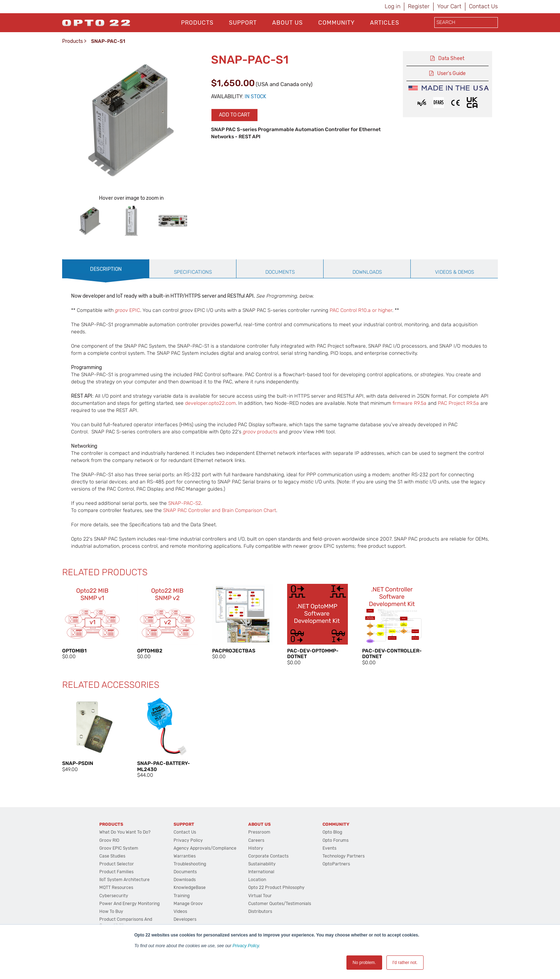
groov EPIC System (119, 848)
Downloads (185, 880)
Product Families (116, 872)
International (261, 872)
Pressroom (259, 832)
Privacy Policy (246, 946)
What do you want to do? (125, 832)
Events (329, 848)
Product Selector (117, 864)
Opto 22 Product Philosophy (276, 888)
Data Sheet (451, 58)
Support (243, 23)
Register (419, 6)
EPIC (127, 310)
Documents (185, 872)
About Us (287, 23)
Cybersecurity (114, 896)
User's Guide (451, 73)
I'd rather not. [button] (405, 963)
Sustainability (262, 864)
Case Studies (112, 856)
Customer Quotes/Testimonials (280, 904)
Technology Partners (344, 856)
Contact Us (483, 6)
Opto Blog (332, 832)
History (256, 848)
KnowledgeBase (190, 888)
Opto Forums (336, 840)
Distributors (260, 911)
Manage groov (188, 904)
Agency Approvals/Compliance (205, 848)
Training (182, 896)
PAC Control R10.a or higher (361, 310)
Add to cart (234, 115)
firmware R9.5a (409, 403)
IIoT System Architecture (124, 880)
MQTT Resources (116, 888)
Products (197, 23)
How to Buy (111, 911)
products (260, 432)
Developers (185, 919)
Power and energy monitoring (129, 904)
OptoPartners (336, 864)
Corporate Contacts (268, 856)
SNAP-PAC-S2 (185, 503)
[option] (90, 221)
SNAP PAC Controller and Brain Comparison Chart (220, 510)
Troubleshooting (190, 864)
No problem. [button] (364, 963)
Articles (385, 23)
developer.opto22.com (210, 403)
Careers (256, 840)
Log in (392, 6)
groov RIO (109, 840)
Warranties (185, 856)
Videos (180, 911)
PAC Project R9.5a (458, 403)
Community (336, 23)
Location (257, 880)
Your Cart (449, 6)
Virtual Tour (260, 896)
